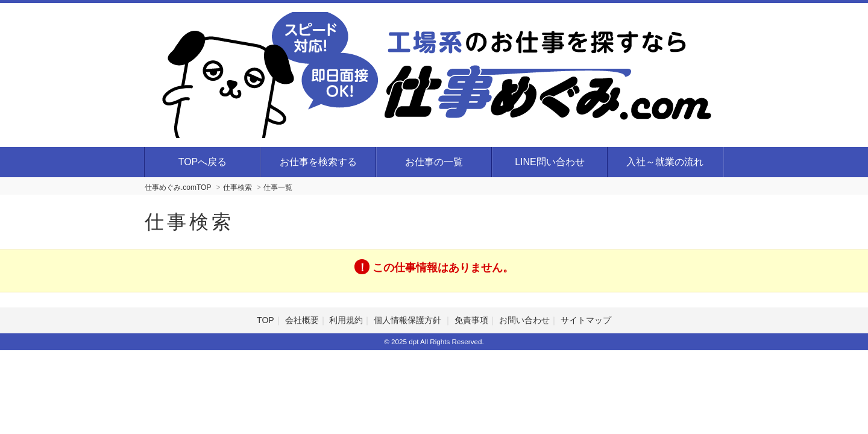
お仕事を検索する (318, 162)
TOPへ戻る (203, 162)
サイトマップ (586, 320)
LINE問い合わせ (550, 162)
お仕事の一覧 (434, 162)
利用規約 (346, 320)
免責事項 (471, 320)
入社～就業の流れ (665, 162)
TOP (266, 320)
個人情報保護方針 (409, 320)
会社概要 (302, 320)
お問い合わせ (524, 320)
